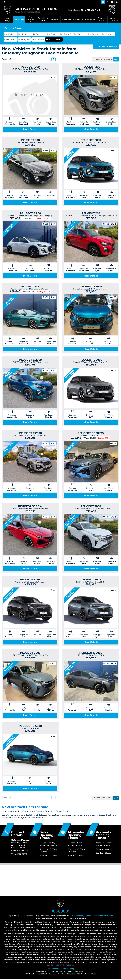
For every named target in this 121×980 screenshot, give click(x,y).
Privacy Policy (77, 916)
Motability (78, 19)
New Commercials (31, 19)
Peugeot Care (102, 19)
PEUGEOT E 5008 (30, 726)
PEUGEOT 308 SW (30, 506)
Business (66, 19)
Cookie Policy (68, 969)
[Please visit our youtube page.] (112, 2)
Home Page (8, 19)
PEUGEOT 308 (30, 67)
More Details (30, 129)
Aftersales (90, 19)
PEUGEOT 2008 (91, 140)
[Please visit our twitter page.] (108, 2)
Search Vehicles (54, 40)
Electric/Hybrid (43, 19)
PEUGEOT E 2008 (91, 287)
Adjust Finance (108, 47)
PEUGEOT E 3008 (91, 653)
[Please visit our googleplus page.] (117, 2)
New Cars (19, 19)
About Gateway (113, 19)
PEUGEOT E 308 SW (91, 433)
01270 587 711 (91, 10)
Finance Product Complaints (100, 916)
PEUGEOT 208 (91, 67)
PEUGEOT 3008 (91, 506)
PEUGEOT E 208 (30, 213)
